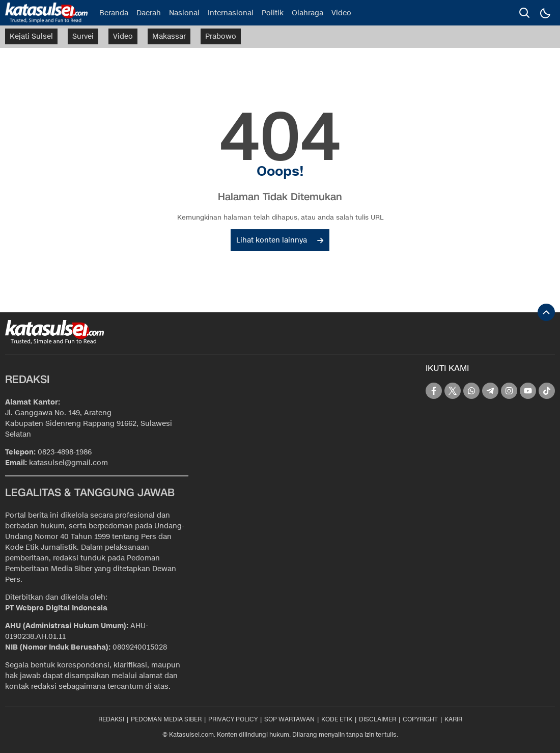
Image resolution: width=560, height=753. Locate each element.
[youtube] (528, 391)
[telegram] (490, 391)
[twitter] (453, 391)
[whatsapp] (471, 391)
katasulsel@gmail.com (68, 463)
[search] (524, 13)
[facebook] (434, 391)
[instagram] (509, 391)
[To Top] (546, 312)
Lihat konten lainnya (280, 240)
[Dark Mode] (545, 13)
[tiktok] (547, 391)
